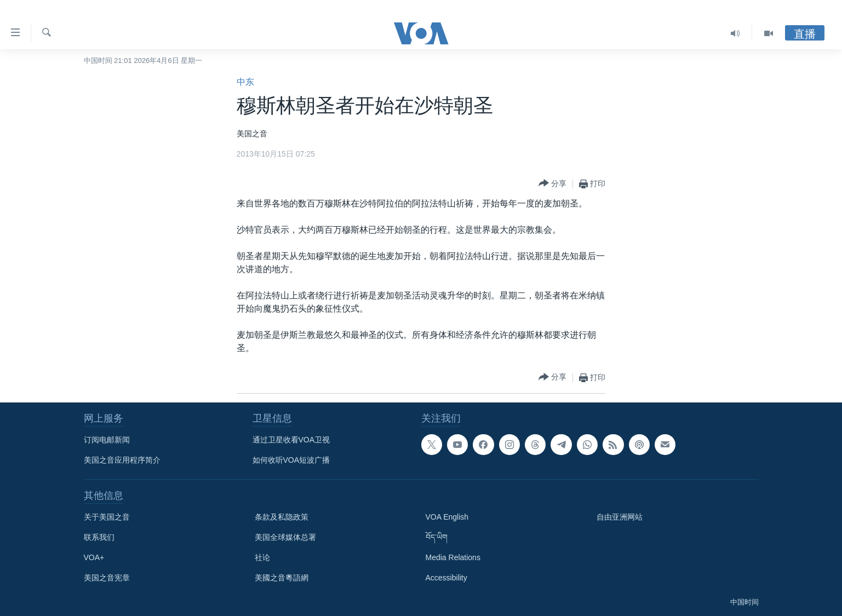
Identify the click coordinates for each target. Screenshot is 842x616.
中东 (245, 82)
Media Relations (453, 557)
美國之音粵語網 (282, 578)
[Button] (552, 184)
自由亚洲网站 (620, 517)
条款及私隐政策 (282, 517)
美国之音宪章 (107, 578)
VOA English (447, 517)
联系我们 (99, 537)
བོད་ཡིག (437, 537)
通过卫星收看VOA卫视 (291, 440)
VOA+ (94, 557)
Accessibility (446, 578)
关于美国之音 (107, 517)
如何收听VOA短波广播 (291, 460)
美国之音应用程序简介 (122, 460)
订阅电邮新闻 (107, 440)
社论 (262, 557)
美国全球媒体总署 (285, 537)
